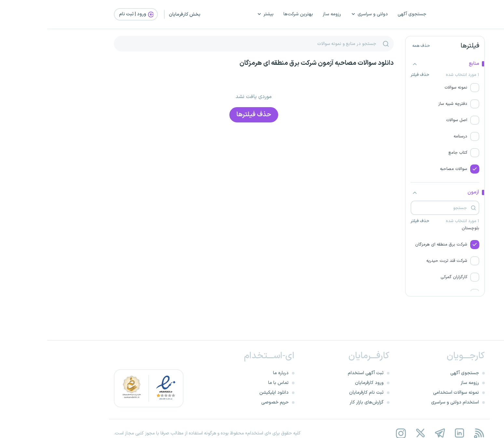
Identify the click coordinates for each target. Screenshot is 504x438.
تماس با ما (231, 383)
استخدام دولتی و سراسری (408, 402)
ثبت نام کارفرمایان (319, 393)
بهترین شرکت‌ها (251, 14)
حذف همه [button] (374, 46)
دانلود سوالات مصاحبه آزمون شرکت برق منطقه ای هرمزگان (269, 63)
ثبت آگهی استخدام (319, 373)
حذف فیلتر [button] (373, 75)
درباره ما (234, 373)
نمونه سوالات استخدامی (409, 393)
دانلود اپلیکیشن (227, 393)
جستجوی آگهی (365, 14)
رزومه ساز (285, 14)
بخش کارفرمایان (137, 14)
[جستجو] (339, 44)
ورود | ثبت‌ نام (90, 14)
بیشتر (218, 14)
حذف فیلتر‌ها (207, 115)
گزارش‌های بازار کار (320, 402)
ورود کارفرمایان (322, 383)
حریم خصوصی (228, 402)
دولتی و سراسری (322, 14)
